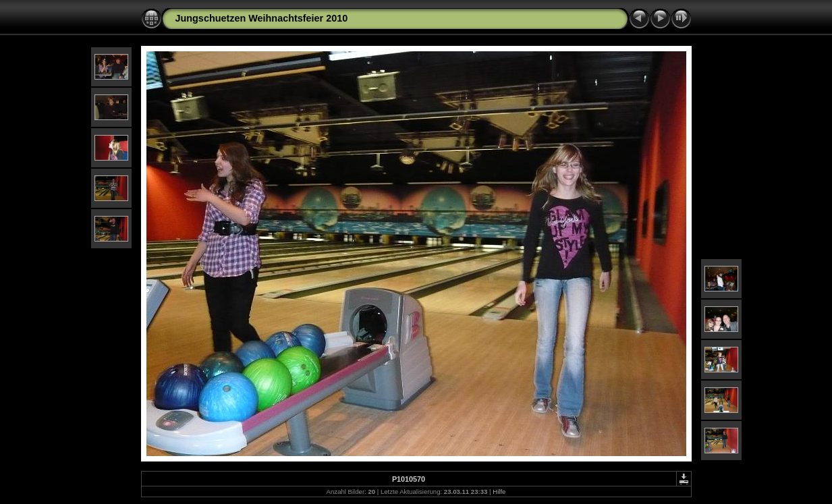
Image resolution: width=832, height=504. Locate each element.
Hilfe (499, 492)
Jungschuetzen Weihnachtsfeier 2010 (262, 18)
